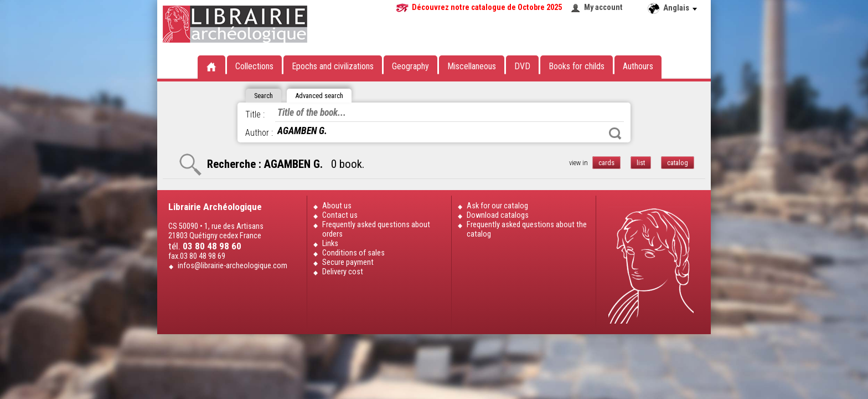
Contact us (340, 215)
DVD (522, 66)
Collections (254, 66)
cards (606, 163)
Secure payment (348, 262)
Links (330, 244)
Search (615, 134)
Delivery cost (343, 272)
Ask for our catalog (497, 206)
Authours (638, 66)
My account (603, 7)
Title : (255, 114)
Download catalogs (498, 215)
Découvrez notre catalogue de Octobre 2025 (487, 7)
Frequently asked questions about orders (376, 229)
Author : (259, 133)
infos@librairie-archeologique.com (232, 266)
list (641, 163)
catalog (678, 163)
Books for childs (577, 66)
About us (337, 206)
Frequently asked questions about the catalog (527, 229)
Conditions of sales (353, 253)
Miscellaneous (472, 66)
